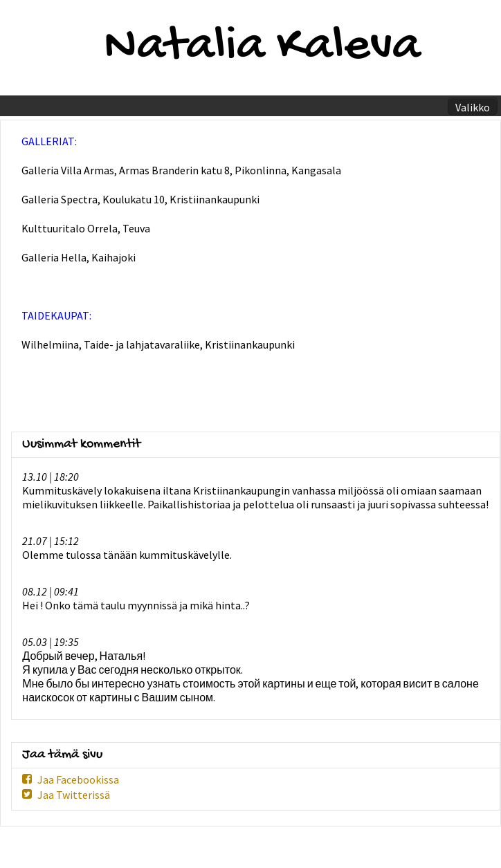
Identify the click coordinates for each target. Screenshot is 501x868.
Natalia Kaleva (262, 48)
